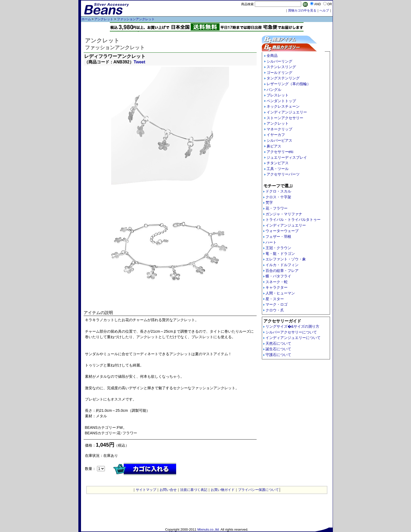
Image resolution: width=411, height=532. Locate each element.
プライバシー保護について (258, 490)
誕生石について (278, 349)
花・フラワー (277, 208)
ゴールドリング (279, 73)
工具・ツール (278, 169)
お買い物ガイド (223, 490)
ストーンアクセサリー (285, 118)
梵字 (269, 202)
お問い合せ (168, 490)
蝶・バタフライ (278, 276)
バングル (274, 90)
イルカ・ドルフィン (282, 265)
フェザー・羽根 (278, 237)
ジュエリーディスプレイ (287, 157)
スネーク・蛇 (277, 282)
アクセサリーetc (280, 152)
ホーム (86, 19)
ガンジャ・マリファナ (284, 214)
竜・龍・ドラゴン (280, 254)
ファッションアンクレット (136, 19)
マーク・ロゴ (277, 304)
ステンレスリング (281, 67)
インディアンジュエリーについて (293, 338)
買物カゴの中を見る (302, 10)
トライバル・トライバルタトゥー (293, 220)
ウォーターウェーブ (282, 231)
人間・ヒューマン (280, 293)
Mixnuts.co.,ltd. (209, 530)
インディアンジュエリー (287, 112)
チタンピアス (278, 163)
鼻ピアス (274, 146)
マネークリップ (279, 129)
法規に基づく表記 (194, 490)
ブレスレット (278, 95)
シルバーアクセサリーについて (291, 332)
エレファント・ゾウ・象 (286, 259)
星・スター (275, 299)
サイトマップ (146, 490)
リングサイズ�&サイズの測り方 (293, 326)
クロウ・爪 (275, 310)
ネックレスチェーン (283, 106)
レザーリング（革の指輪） (289, 84)
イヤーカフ (276, 135)
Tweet (139, 62)
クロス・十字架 (278, 197)
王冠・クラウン (278, 248)
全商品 (272, 56)
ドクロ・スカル (278, 191)
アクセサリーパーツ (283, 174)
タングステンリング (283, 78)
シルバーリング (279, 61)
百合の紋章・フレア (282, 271)
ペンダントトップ (281, 101)
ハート (271, 242)
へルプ (324, 10)
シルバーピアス (279, 140)
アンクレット (104, 19)
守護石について (278, 355)
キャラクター (277, 287)
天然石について (278, 343)
